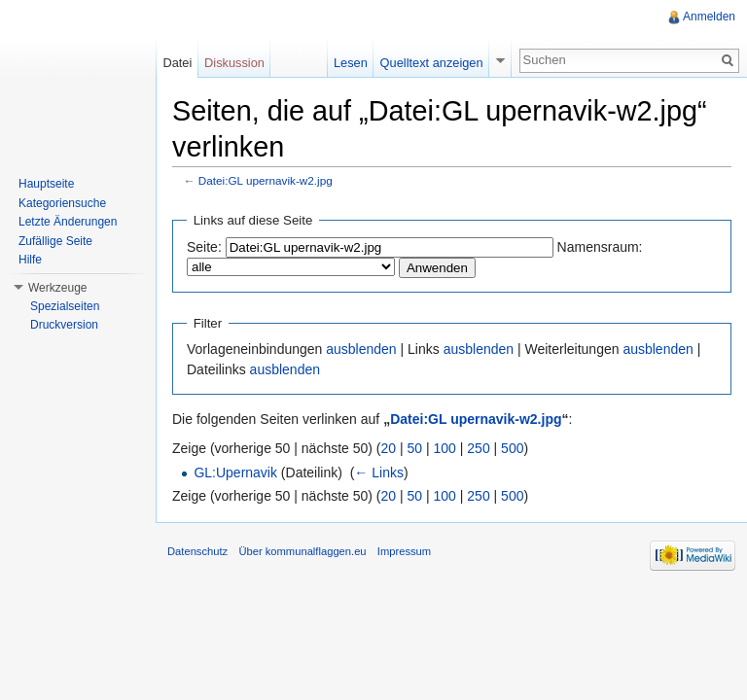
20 (389, 448)
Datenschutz (197, 551)
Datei (177, 63)
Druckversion (64, 325)
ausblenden (361, 349)
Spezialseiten (65, 306)
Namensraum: (600, 247)
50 (415, 448)
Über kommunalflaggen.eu (302, 551)
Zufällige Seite (55, 241)
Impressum (404, 551)
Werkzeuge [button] (57, 288)
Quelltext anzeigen (432, 63)
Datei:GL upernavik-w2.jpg (266, 180)
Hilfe (30, 260)
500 (512, 448)
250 (478, 448)
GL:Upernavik (235, 472)
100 (445, 448)
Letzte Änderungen (68, 222)
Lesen (351, 63)
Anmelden (709, 17)
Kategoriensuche (62, 203)
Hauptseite (46, 184)
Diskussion (234, 63)
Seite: (204, 247)
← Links (379, 472)
